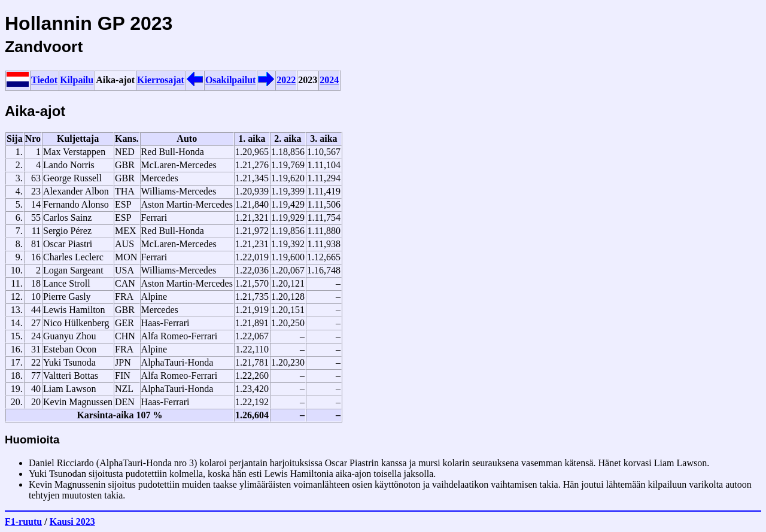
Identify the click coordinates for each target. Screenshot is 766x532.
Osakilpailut (230, 80)
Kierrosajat (161, 80)
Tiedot (44, 80)
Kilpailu (77, 80)
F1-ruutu (23, 522)
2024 (329, 80)
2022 (286, 80)
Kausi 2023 (72, 522)
